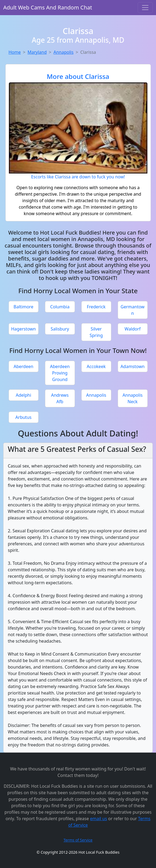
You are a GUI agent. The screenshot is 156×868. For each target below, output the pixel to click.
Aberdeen (23, 366)
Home (15, 52)
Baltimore (23, 307)
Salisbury (60, 329)
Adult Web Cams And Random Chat (48, 7)
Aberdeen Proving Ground (60, 373)
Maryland (37, 52)
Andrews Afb (60, 398)
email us (98, 819)
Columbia (60, 307)
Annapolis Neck (133, 398)
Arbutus (23, 417)
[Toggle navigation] (145, 8)
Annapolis (63, 52)
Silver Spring (96, 332)
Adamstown (132, 366)
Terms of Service (78, 840)
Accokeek (96, 366)
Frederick (96, 307)
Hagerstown (23, 329)
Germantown (133, 310)
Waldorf (132, 329)
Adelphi (23, 395)
